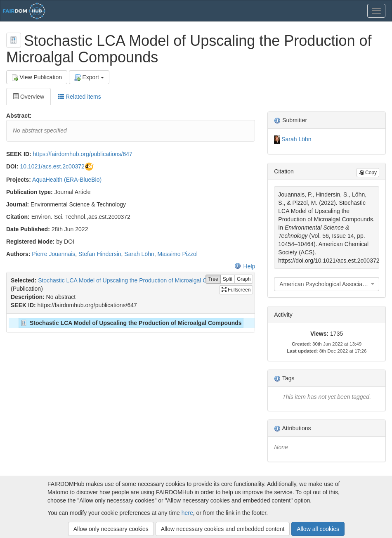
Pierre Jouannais (53, 254)
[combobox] (327, 284)
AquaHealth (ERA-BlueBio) (67, 180)
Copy (368, 173)
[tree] (130, 323)
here (187, 513)
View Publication (37, 77)
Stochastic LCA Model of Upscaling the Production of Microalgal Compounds (136, 280)
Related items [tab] (79, 97)
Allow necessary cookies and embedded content (223, 529)
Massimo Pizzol (178, 254)
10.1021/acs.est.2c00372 (52, 166)
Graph (244, 279)
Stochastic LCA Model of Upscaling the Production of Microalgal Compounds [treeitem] (130, 323)
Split (228, 279)
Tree (213, 279)
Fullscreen (236, 290)
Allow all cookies (318, 529)
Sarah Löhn (139, 254)
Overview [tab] (28, 97)
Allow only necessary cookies (111, 529)
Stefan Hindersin (100, 254)
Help (245, 266)
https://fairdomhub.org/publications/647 (83, 154)
